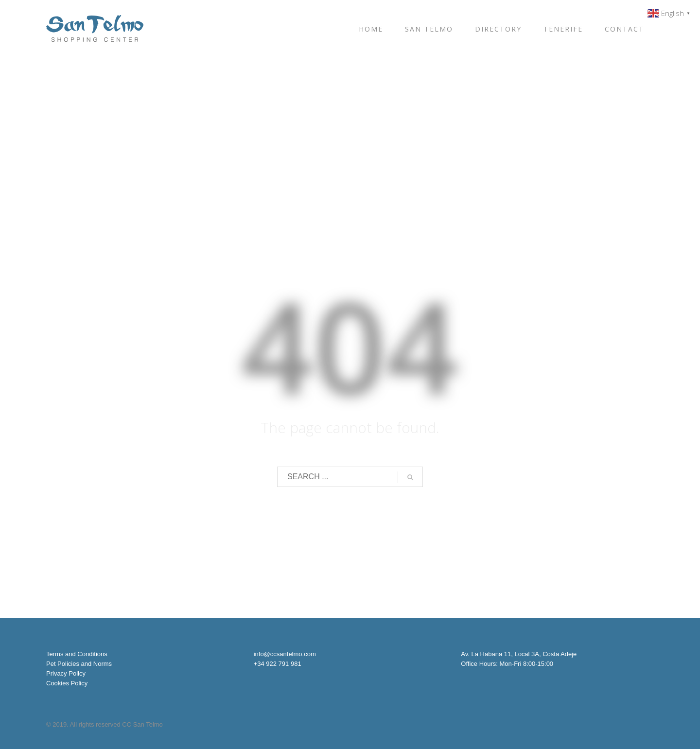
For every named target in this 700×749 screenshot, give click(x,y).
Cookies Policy (67, 683)
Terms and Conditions (77, 654)
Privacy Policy (66, 673)
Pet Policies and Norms (79, 664)
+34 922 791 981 (278, 664)
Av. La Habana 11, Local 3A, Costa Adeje (519, 654)
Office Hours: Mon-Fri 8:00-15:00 (507, 664)
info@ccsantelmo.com (285, 654)
